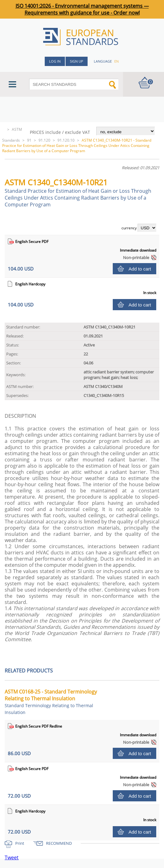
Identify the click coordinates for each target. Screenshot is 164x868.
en (116, 61)
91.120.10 (66, 140)
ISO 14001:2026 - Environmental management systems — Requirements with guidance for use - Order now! (82, 9)
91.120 (44, 140)
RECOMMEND (59, 843)
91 (29, 140)
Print (20, 843)
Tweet (12, 857)
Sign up (77, 61)
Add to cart (140, 269)
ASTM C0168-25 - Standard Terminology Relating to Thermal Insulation (51, 702)
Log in (55, 61)
